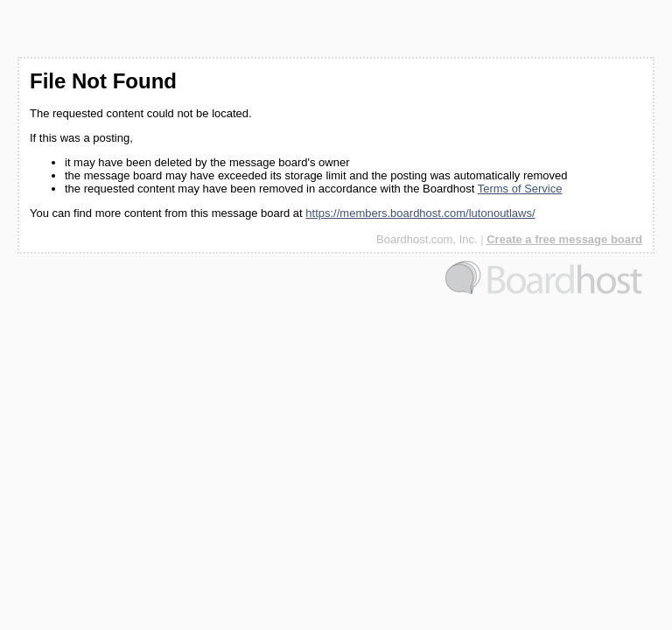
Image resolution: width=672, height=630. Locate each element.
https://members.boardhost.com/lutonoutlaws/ (420, 213)
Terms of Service (520, 189)
